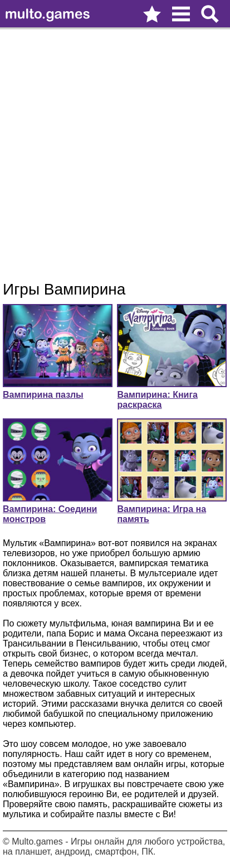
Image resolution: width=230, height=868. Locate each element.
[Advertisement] (115, 154)
